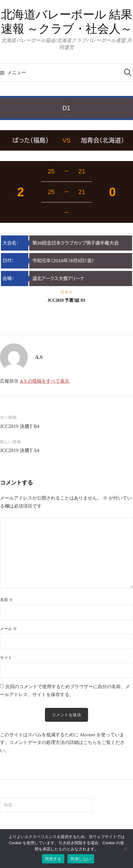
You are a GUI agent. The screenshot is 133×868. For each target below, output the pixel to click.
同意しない (81, 859)
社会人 (67, 292)
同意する (53, 859)
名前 (6, 600)
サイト (6, 658)
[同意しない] (125, 849)
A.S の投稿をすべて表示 (45, 381)
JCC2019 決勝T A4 (20, 450)
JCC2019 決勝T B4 (20, 426)
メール (8, 629)
